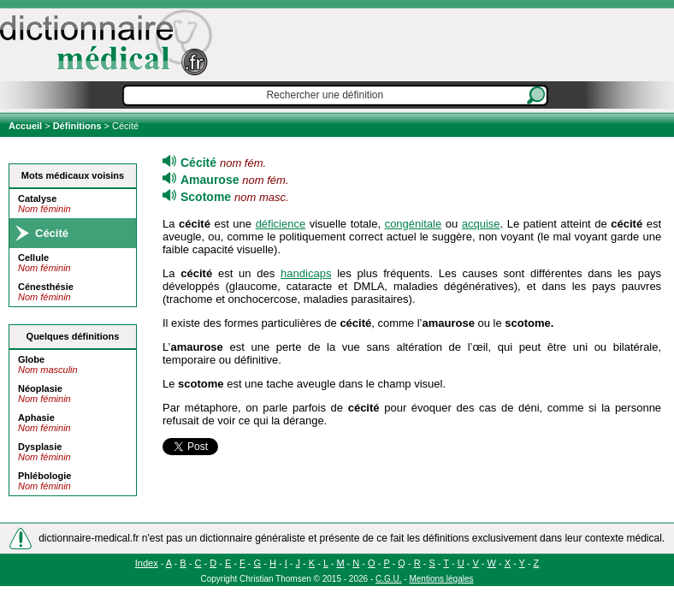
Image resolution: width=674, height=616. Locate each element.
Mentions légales (441, 579)
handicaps (306, 273)
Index (147, 563)
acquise (481, 224)
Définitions (77, 126)
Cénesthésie (46, 287)
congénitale (414, 224)
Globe (31, 359)
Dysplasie (40, 447)
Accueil (27, 126)
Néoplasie (40, 388)
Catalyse (37, 198)
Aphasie (36, 418)
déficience (281, 224)
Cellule (33, 258)
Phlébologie (44, 476)
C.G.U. (389, 579)
